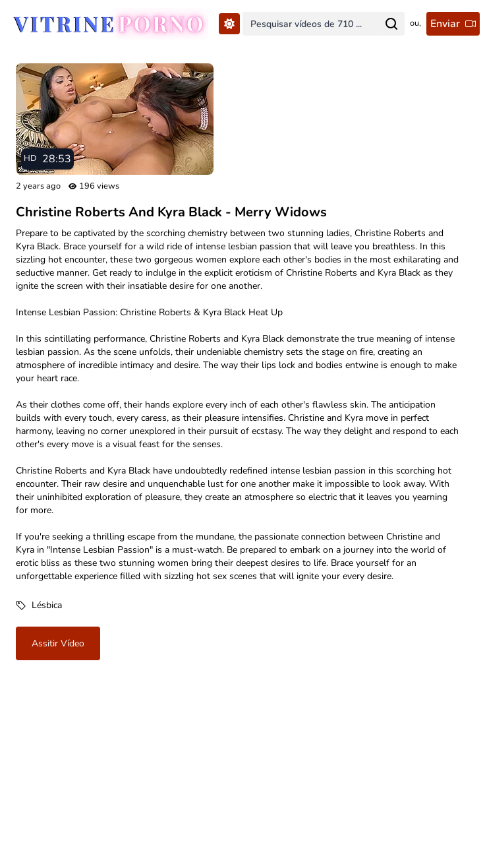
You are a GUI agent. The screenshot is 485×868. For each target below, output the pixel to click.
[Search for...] (391, 24)
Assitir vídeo (58, 643)
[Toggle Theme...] (229, 24)
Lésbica (47, 605)
